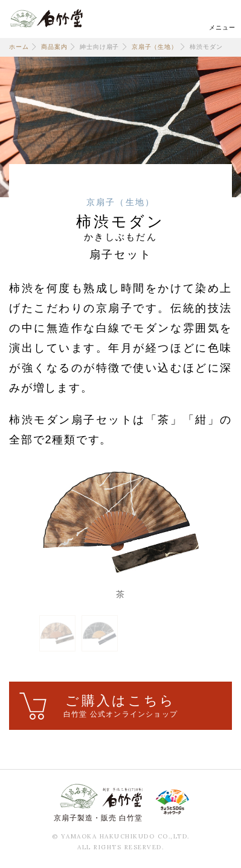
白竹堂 (47, 18)
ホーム (19, 47)
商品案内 (54, 47)
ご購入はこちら (120, 706)
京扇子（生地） (155, 47)
